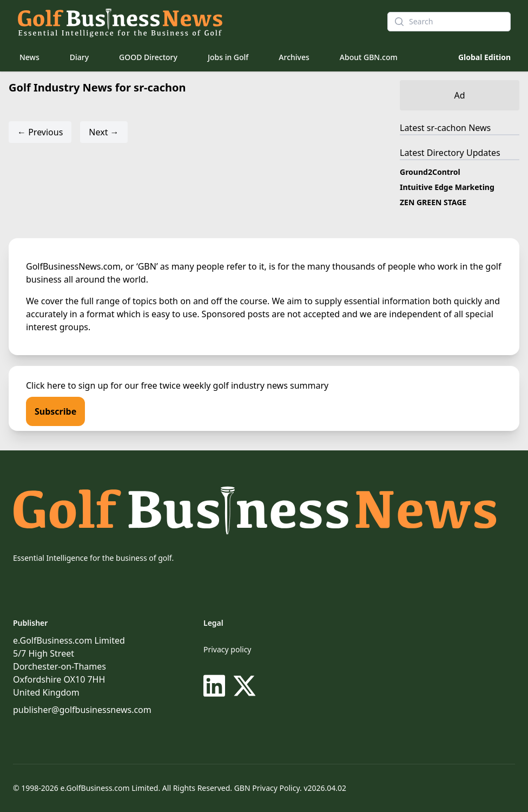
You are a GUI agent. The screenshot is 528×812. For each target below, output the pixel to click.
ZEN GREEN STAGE (433, 202)
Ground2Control (430, 172)
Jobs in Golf (228, 57)
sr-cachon (447, 128)
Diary (79, 57)
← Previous (40, 132)
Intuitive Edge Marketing (447, 187)
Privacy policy (227, 649)
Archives (294, 57)
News (29, 57)
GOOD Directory (148, 57)
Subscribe (55, 411)
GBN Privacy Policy (267, 788)
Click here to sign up (67, 385)
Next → (104, 132)
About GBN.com (369, 57)
